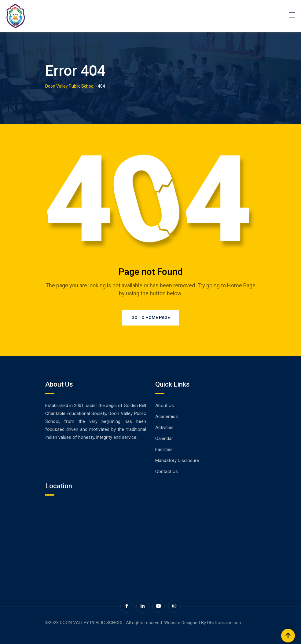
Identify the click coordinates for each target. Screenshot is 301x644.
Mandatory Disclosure (177, 460)
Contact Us (167, 471)
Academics (167, 417)
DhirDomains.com (225, 623)
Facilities (164, 449)
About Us (165, 406)
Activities (164, 428)
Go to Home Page (151, 318)
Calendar (164, 438)
